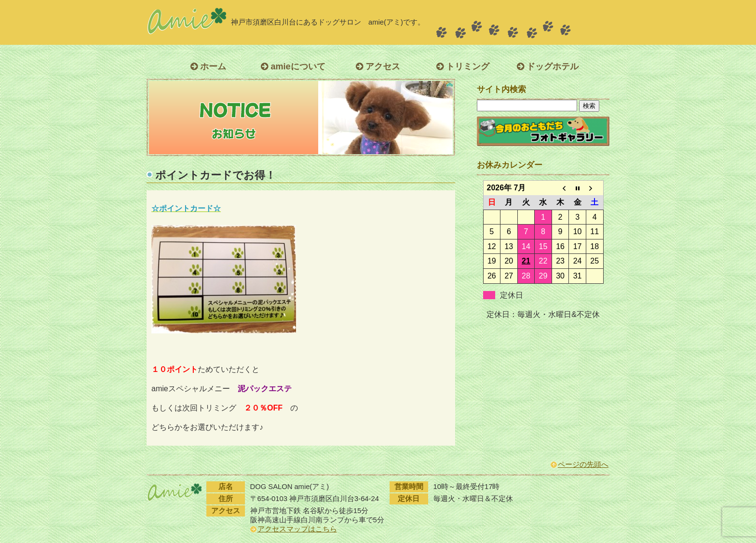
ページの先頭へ (583, 464)
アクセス (378, 66)
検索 (589, 106)
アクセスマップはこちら (297, 529)
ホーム (208, 66)
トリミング (463, 66)
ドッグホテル (548, 66)
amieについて (293, 66)
